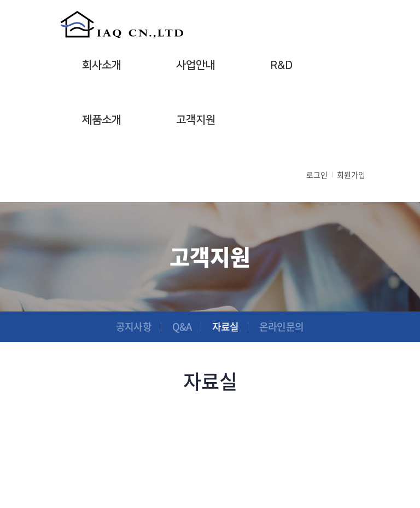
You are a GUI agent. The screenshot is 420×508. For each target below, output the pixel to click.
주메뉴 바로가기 (0, 0)
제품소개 (102, 120)
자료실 (225, 327)
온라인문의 (281, 327)
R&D (281, 65)
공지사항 (133, 327)
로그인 (317, 175)
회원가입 (351, 175)
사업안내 (196, 65)
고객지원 (196, 120)
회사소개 (102, 65)
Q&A (182, 327)
